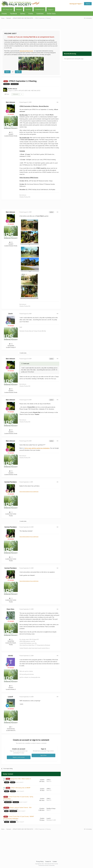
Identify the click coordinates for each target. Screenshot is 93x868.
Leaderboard (40, 10)
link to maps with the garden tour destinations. (37, 448)
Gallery (23, 14)
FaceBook (13, 14)
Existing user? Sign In (76, 4)
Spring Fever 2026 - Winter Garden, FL (21, 779)
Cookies (55, 861)
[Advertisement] (31, 25)
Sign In (7, 72)
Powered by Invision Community (47, 865)
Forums (4, 14)
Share (7, 94)
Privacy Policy (40, 861)
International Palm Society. (26, 51)
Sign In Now (43, 755)
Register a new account (19, 757)
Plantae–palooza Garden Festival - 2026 (21, 807)
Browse (19, 10)
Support (51, 10)
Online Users (51, 14)
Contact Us (48, 861)
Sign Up (88, 4)
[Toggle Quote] (22, 364)
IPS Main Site (8, 10)
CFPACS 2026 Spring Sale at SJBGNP (21, 788)
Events (31, 14)
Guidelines (40, 14)
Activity (28, 10)
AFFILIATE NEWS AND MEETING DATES (30, 91)
